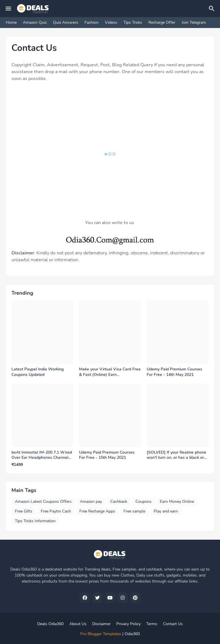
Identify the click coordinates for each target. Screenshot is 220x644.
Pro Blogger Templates (101, 634)
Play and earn (166, 511)
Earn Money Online (177, 502)
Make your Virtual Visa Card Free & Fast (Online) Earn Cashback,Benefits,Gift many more (110, 372)
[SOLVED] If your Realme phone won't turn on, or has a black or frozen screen (176, 455)
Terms (152, 624)
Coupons (144, 502)
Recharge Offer (162, 22)
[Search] (213, 9)
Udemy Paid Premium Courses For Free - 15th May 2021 (107, 455)
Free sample (134, 511)
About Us (78, 624)
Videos (111, 22)
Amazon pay (91, 502)
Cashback (119, 502)
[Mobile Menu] (8, 9)
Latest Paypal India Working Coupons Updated (38, 372)
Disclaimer (101, 624)
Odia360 (132, 634)
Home (11, 22)
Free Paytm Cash (56, 511)
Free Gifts (24, 511)
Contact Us (173, 624)
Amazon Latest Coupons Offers (43, 502)
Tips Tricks (133, 22)
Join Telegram (194, 22)
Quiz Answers (66, 22)
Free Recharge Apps (97, 511)
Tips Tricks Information (35, 521)
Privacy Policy (128, 624)
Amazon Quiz (35, 22)
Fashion (92, 22)
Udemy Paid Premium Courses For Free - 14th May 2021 (174, 372)
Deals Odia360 (50, 624)
